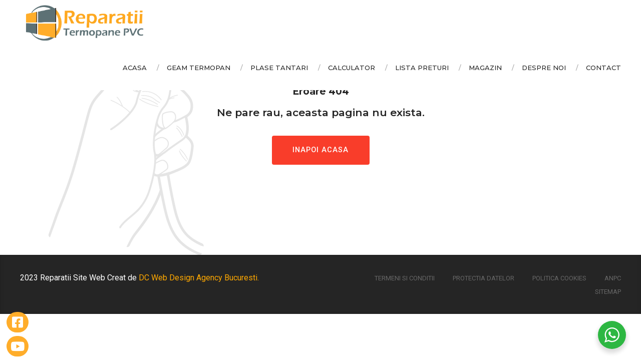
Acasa (135, 68)
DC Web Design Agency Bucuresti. (199, 278)
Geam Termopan (199, 68)
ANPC (613, 278)
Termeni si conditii (405, 278)
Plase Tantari (279, 68)
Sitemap (608, 292)
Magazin (485, 68)
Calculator (352, 68)
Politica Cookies (559, 278)
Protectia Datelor (484, 278)
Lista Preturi (422, 68)
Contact (603, 68)
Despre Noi (544, 68)
